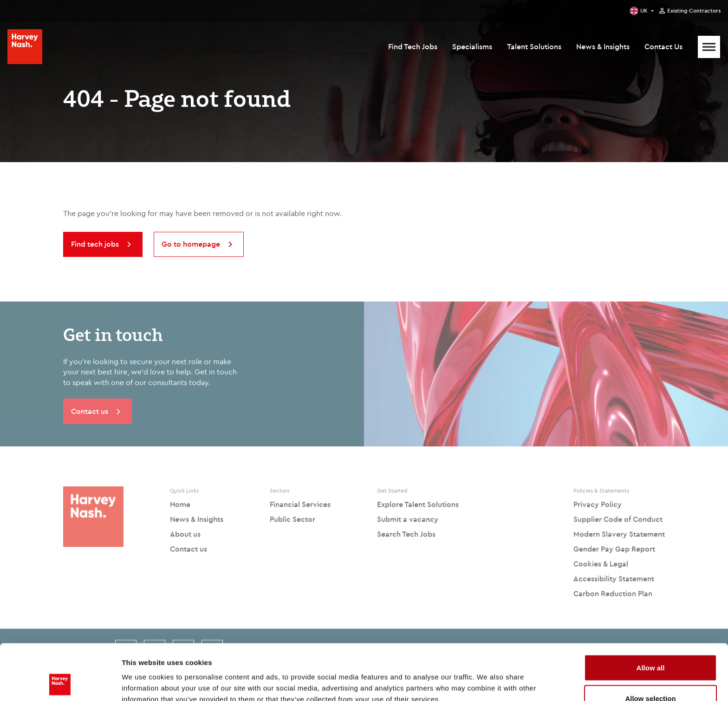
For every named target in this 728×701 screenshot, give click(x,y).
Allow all (651, 615)
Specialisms (472, 46)
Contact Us (663, 46)
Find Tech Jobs (413, 46)
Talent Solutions (534, 46)
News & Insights (603, 46)
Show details (487, 677)
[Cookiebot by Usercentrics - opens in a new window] (60, 683)
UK (644, 10)
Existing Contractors (694, 11)
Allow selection (650, 646)
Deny (651, 676)
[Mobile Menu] (709, 47)
